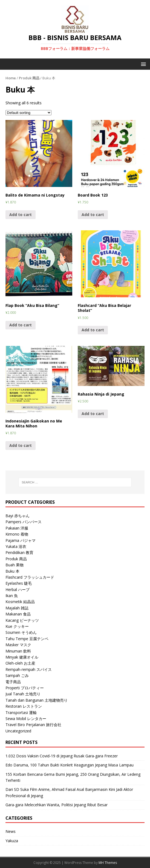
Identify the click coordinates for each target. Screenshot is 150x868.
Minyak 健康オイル (22, 657)
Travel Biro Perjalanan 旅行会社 (33, 725)
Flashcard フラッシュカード (30, 577)
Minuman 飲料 (18, 651)
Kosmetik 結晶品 (20, 602)
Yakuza (12, 841)
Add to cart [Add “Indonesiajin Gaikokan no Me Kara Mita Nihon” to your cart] (21, 445)
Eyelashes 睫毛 (19, 583)
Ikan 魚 (12, 596)
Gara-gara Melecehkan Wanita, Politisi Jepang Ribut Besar (57, 805)
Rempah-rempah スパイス (29, 669)
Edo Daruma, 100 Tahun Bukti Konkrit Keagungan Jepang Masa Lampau (70, 765)
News (11, 831)
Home (11, 78)
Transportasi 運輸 (21, 712)
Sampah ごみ (17, 675)
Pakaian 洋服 (17, 528)
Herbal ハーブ (18, 590)
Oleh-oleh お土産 (20, 663)
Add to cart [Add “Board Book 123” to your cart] (93, 215)
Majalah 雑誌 (17, 608)
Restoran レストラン (24, 706)
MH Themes (108, 863)
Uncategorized (18, 731)
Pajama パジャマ (21, 540)
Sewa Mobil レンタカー (26, 719)
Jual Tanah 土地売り (23, 694)
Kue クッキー (17, 626)
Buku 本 (12, 571)
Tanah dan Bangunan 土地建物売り (37, 700)
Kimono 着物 (17, 534)
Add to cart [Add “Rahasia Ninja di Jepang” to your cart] (93, 414)
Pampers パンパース (24, 522)
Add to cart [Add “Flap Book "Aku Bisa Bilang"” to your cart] (21, 325)
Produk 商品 (29, 78)
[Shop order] (28, 113)
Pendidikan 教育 (19, 552)
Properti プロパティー (25, 688)
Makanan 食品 (18, 614)
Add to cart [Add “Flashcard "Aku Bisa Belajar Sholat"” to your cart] (93, 330)
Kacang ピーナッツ (22, 620)
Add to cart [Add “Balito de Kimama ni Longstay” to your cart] (21, 215)
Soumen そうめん (21, 632)
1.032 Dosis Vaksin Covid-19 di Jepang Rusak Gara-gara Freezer (62, 756)
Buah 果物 (15, 565)
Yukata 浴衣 (16, 546)
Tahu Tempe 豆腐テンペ (27, 639)
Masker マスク (18, 645)
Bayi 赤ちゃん (18, 516)
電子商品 (13, 682)
